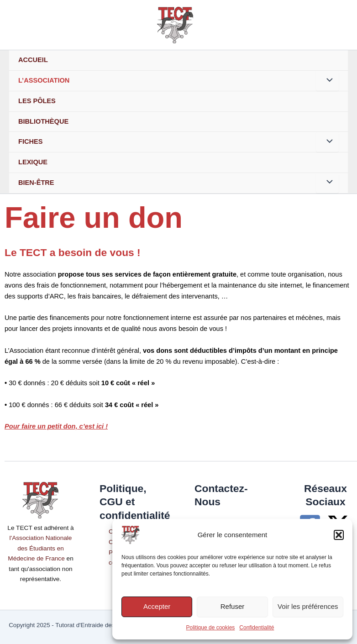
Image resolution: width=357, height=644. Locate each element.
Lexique (33, 162)
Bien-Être (36, 183)
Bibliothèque (43, 121)
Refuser (233, 606)
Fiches (30, 141)
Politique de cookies (211, 628)
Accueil (33, 60)
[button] (339, 535)
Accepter (157, 606)
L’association (44, 80)
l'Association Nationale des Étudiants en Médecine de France (40, 548)
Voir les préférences (308, 606)
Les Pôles (37, 101)
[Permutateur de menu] (327, 81)
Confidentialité (257, 628)
